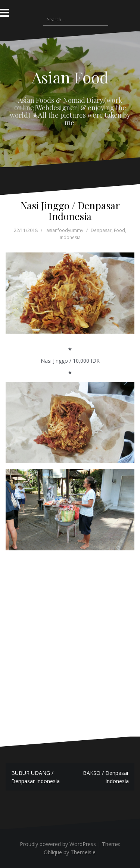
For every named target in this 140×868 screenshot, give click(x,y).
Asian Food (70, 77)
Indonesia (70, 237)
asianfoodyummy (65, 230)
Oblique (53, 852)
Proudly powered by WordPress (58, 844)
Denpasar (101, 230)
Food (119, 230)
